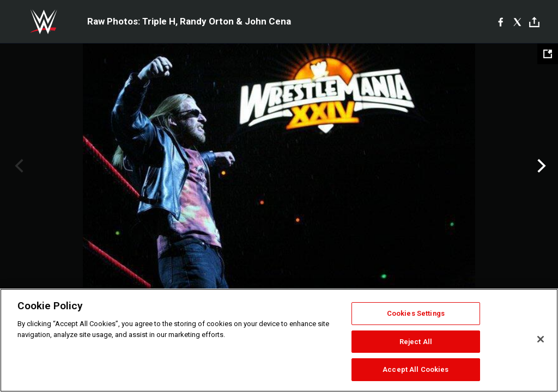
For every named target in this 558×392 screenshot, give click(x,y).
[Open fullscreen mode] (548, 54)
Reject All (416, 342)
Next (540, 166)
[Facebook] (501, 22)
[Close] (541, 339)
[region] (279, 340)
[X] (517, 22)
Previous (18, 166)
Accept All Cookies (416, 369)
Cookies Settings (416, 313)
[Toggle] (534, 22)
